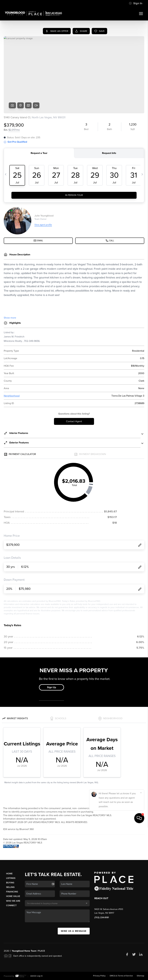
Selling (10, 887)
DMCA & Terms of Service (121, 976)
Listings (11, 878)
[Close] (141, 946)
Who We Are (13, 901)
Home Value (13, 896)
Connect (11, 905)
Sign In (136, 3)
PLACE (41, 951)
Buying (10, 883)
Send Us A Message (74, 931)
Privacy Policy (99, 976)
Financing (12, 892)
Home (9, 874)
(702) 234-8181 (102, 917)
